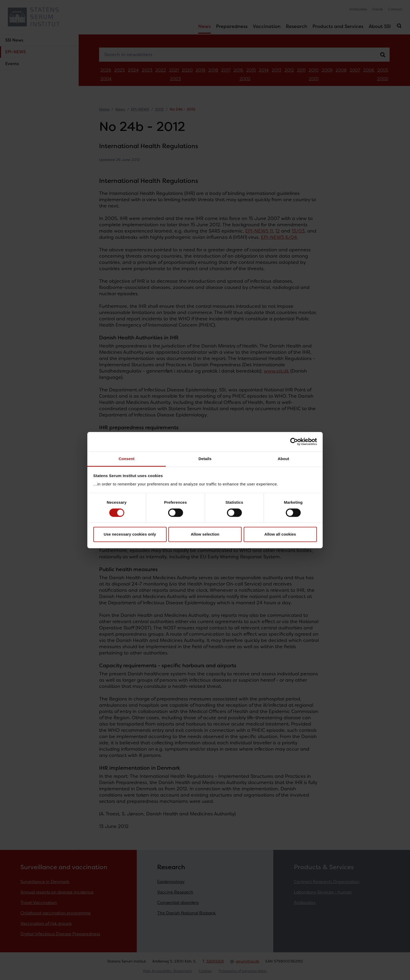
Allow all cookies (280, 534)
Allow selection (205, 534)
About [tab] (283, 459)
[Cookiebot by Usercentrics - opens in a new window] (294, 442)
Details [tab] (205, 459)
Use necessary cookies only (130, 534)
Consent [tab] (127, 459)
